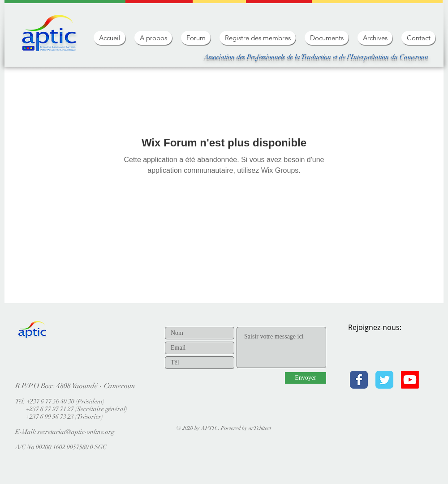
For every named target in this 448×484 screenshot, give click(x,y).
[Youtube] (410, 380)
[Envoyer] (306, 378)
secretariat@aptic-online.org (76, 432)
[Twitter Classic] (384, 380)
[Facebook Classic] (359, 380)
